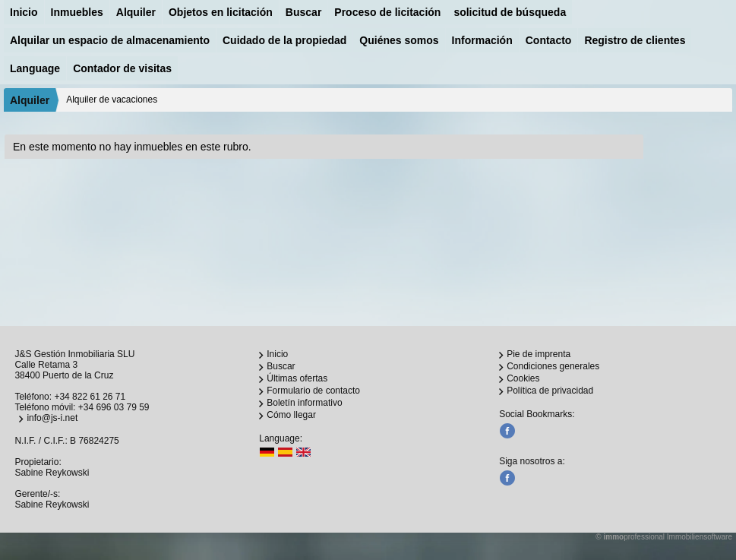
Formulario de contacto (313, 391)
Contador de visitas (122, 68)
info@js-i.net (52, 418)
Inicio (24, 12)
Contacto (549, 40)
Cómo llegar (291, 415)
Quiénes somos (399, 40)
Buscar (303, 12)
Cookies (523, 378)
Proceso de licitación (387, 12)
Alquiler (136, 12)
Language (35, 68)
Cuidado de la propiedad (284, 40)
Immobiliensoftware (700, 537)
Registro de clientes (635, 40)
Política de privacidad (550, 391)
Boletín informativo (304, 403)
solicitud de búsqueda (510, 12)
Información (482, 40)
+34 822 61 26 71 (90, 397)
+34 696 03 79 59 (114, 407)
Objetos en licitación (221, 12)
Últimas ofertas (297, 378)
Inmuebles (77, 12)
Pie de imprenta (539, 354)
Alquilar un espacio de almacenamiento (110, 40)
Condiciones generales (553, 366)
